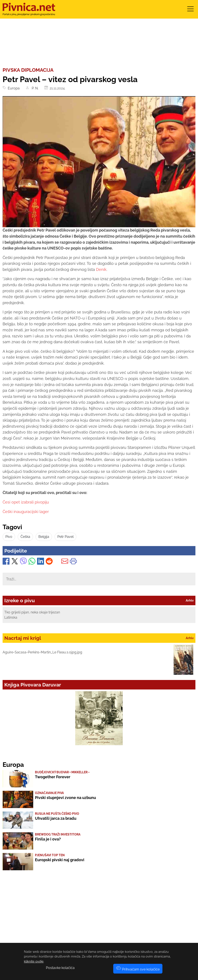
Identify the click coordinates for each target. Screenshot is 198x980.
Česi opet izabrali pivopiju (26, 502)
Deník (101, 269)
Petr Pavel (65, 537)
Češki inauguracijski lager (26, 512)
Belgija (44, 537)
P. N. (35, 88)
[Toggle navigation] (190, 10)
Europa (13, 88)
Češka (25, 537)
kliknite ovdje (34, 961)
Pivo (9, 537)
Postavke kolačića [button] (60, 968)
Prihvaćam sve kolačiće (138, 969)
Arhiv (190, 600)
